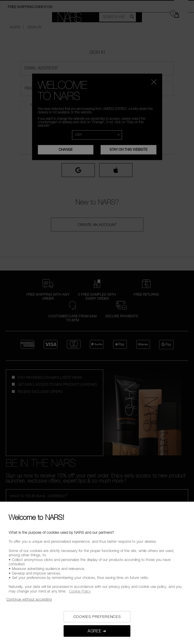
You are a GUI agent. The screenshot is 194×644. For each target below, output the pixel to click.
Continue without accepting (29, 599)
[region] (97, 573)
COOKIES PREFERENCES (97, 617)
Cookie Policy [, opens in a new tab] (80, 591)
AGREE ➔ (97, 631)
